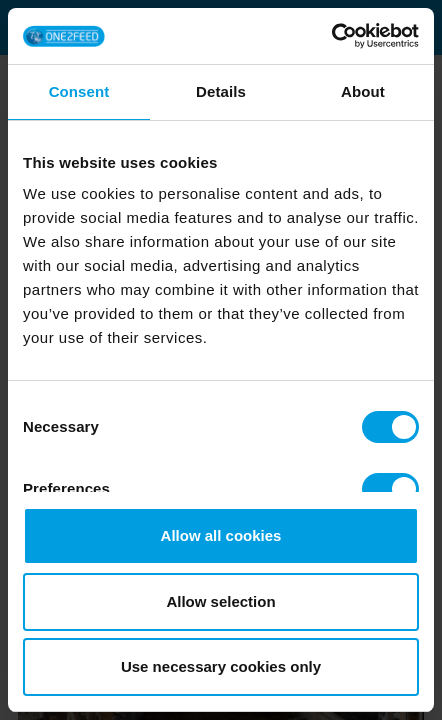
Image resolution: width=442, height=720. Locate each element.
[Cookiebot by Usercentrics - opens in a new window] (331, 36)
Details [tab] (221, 91)
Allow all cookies (221, 535)
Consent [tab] (79, 91)
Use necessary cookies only (221, 666)
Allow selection (220, 601)
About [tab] (363, 91)
